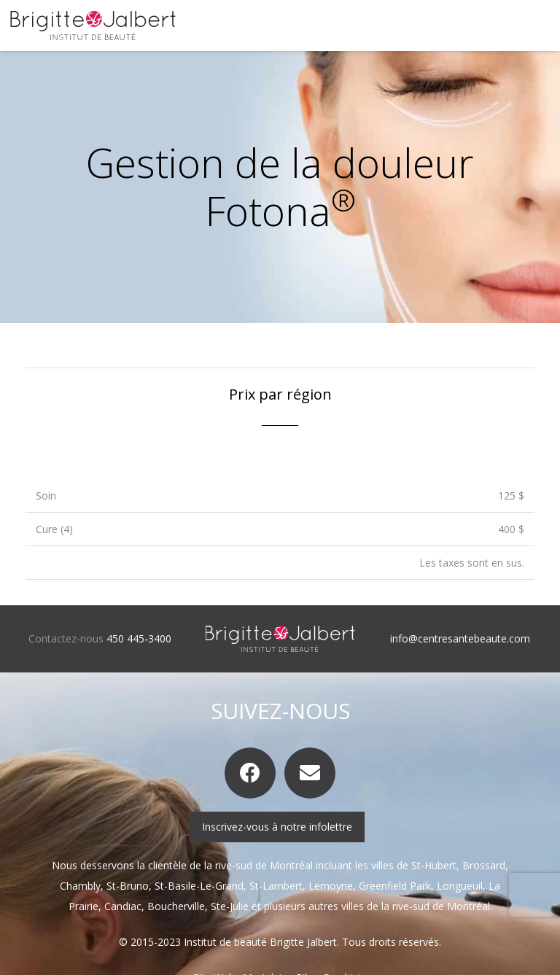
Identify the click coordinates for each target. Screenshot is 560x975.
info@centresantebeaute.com (460, 638)
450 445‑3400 (139, 638)
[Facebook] (250, 773)
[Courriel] (310, 773)
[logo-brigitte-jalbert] (93, 26)
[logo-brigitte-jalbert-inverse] (280, 639)
